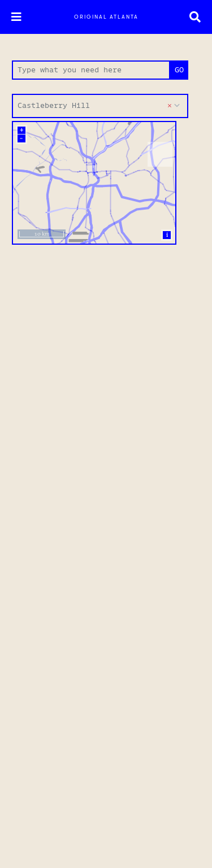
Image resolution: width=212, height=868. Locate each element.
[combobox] (100, 106)
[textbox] (100, 106)
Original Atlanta (106, 17)
